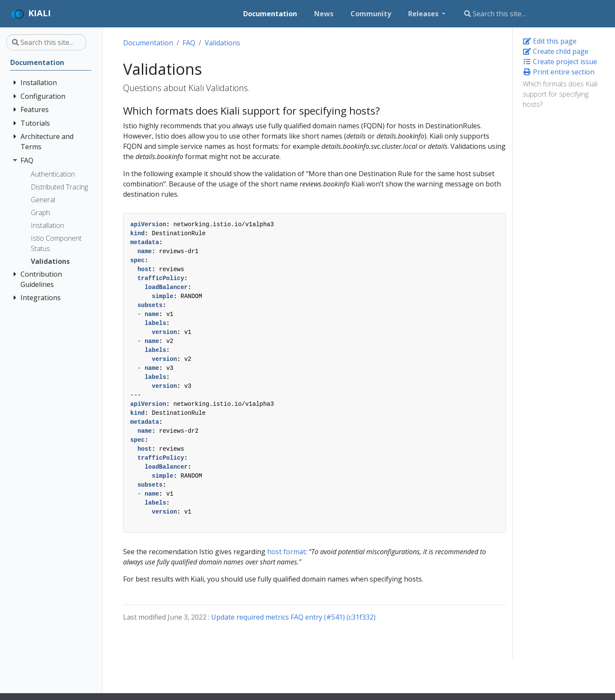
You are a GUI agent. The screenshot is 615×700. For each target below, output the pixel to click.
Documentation (148, 43)
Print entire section (559, 72)
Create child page (556, 51)
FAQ (189, 43)
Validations (222, 43)
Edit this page (550, 41)
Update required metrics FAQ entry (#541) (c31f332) (293, 617)
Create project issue (560, 62)
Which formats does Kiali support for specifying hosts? (560, 94)
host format (286, 552)
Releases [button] (424, 14)
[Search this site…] (526, 14)
